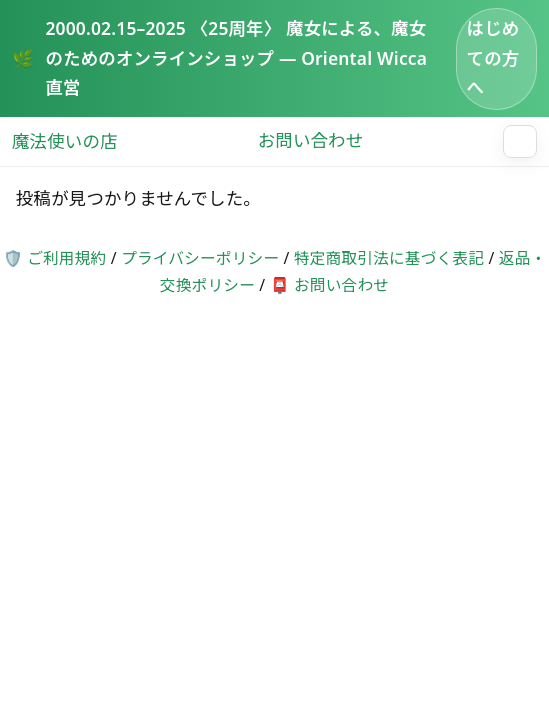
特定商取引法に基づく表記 (389, 258)
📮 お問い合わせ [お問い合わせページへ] (330, 285)
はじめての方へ (493, 57)
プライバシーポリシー (200, 258)
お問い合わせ (311, 141)
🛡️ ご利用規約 (55, 258)
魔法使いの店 (65, 141)
